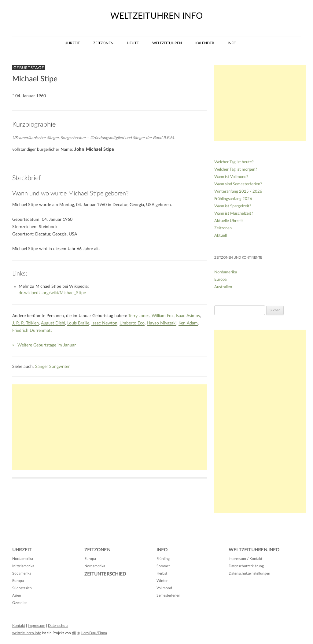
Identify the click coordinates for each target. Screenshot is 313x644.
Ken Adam (188, 323)
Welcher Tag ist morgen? (236, 170)
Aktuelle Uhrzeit (229, 221)
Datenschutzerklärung (246, 566)
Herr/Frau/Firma (94, 633)
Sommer (163, 566)
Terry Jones (139, 316)
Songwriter (59, 367)
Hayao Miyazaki (162, 323)
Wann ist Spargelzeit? (233, 206)
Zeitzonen (103, 43)
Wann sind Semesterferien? (238, 184)
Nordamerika (226, 272)
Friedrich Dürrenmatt (32, 331)
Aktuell (221, 236)
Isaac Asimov (188, 316)
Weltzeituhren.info (254, 550)
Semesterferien (168, 595)
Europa (220, 280)
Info (232, 43)
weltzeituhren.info (27, 633)
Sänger (42, 367)
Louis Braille (78, 323)
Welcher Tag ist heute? (234, 162)
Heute (133, 43)
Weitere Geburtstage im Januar (47, 345)
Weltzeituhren (167, 43)
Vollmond (164, 588)
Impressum (37, 626)
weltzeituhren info (156, 16)
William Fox (163, 316)
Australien (223, 287)
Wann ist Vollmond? (231, 177)
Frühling (163, 559)
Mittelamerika (23, 566)
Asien (17, 595)
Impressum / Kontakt (245, 559)
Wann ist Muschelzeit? (234, 214)
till (74, 633)
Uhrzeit (72, 43)
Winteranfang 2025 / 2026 (238, 192)
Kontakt (19, 626)
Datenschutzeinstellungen (249, 573)
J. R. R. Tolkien (26, 323)
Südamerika (22, 573)
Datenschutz (58, 626)
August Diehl (53, 323)
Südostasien (22, 588)
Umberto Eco (132, 323)
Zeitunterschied (105, 574)
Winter (162, 581)
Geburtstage (29, 68)
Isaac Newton (104, 323)
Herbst (162, 573)
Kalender (205, 43)
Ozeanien (20, 603)
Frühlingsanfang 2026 (233, 199)
